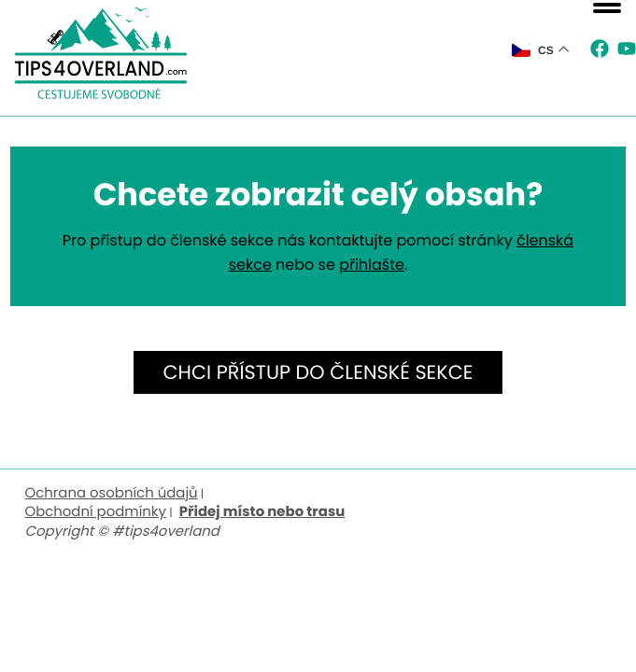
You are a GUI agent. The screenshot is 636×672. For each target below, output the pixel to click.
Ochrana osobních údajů (111, 493)
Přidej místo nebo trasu (262, 512)
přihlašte (372, 265)
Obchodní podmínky (95, 512)
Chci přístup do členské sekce (318, 373)
